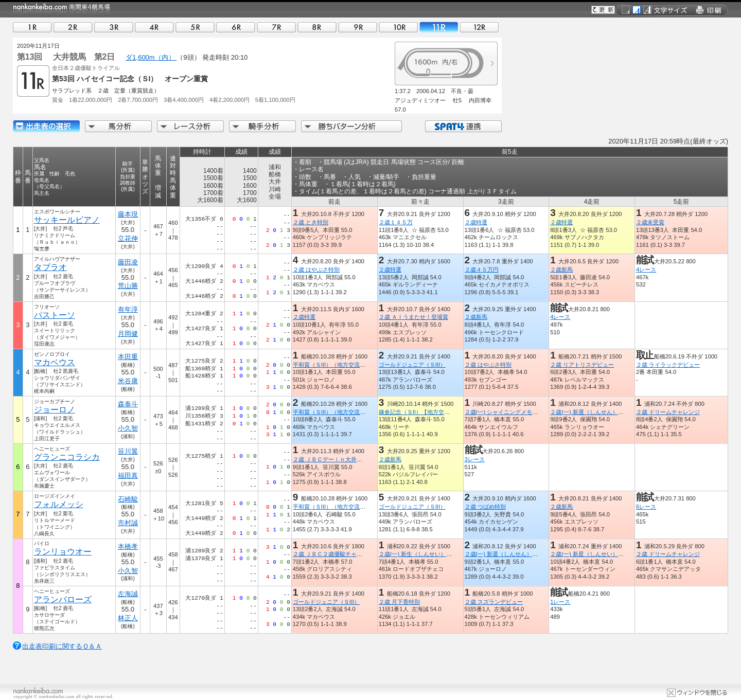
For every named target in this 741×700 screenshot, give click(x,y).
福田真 (128, 475)
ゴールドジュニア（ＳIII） (412, 365)
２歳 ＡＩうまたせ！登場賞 (413, 317)
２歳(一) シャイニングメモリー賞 (507, 412)
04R (154, 27)
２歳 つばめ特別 (485, 507)
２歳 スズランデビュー (494, 602)
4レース (646, 270)
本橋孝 (128, 546)
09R (358, 27)
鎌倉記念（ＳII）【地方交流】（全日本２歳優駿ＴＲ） (448, 412)
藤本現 (128, 214)
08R (317, 27)
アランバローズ (63, 599)
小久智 (128, 428)
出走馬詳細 (46, 126)
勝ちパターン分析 (351, 126)
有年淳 (128, 309)
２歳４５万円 (482, 270)
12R (480, 27)
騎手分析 (262, 126)
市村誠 (128, 523)
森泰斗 (128, 404)
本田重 (128, 357)
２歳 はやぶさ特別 (316, 270)
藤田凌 (128, 262)
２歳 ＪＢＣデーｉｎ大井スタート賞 (339, 459)
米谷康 (128, 381)
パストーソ (55, 315)
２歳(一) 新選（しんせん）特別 (590, 412)
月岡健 (128, 334)
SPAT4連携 (463, 126)
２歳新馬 (561, 270)
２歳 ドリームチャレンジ (668, 412)
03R (114, 27)
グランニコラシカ (67, 457)
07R (276, 27)
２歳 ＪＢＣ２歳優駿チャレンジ (333, 554)
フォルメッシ (59, 504)
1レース (560, 602)
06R (236, 27)
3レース (475, 459)
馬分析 (118, 126)
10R (398, 27)
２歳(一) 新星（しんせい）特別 (590, 554)
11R (439, 27)
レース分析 (190, 126)
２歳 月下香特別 (399, 602)
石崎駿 (128, 499)
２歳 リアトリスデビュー (582, 365)
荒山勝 (128, 286)
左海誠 (128, 594)
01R (32, 27)
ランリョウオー (63, 552)
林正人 (128, 618)
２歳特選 (476, 222)
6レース (646, 507)
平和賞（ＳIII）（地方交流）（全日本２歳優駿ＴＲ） (360, 365)
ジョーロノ (55, 410)
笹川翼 (128, 451)
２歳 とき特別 (311, 222)
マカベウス (55, 362)
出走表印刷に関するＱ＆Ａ (62, 646)
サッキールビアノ (67, 220)
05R (195, 27)
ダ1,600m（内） (151, 57)
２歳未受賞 (650, 222)
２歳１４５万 (396, 222)
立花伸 (128, 238)
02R (73, 27)
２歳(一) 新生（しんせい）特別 (418, 554)
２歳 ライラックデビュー (668, 365)
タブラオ (50, 267)
